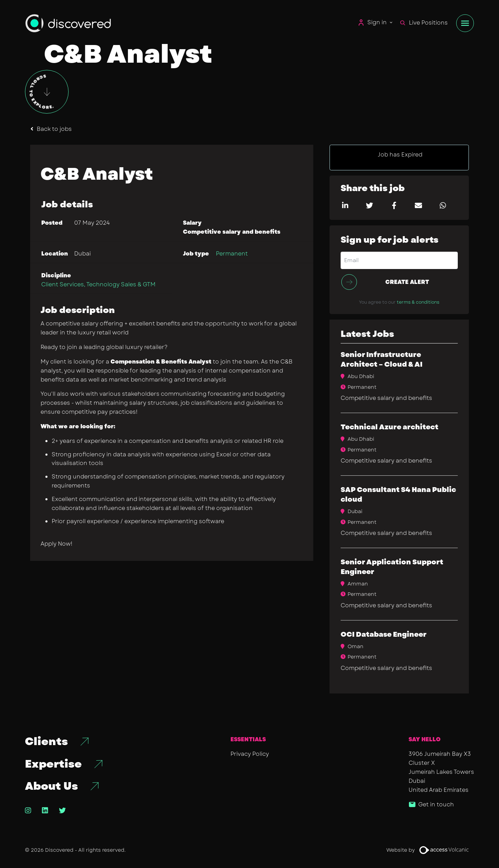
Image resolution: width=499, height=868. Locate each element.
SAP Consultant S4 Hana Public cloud (398, 495)
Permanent (232, 254)
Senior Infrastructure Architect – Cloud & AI (382, 360)
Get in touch (436, 804)
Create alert (407, 282)
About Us (51, 786)
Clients (46, 742)
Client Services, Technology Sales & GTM (98, 284)
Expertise (53, 764)
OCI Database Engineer (384, 634)
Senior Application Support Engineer (392, 567)
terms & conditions (418, 302)
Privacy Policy (250, 754)
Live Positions (424, 23)
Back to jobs (54, 129)
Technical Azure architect (389, 427)
